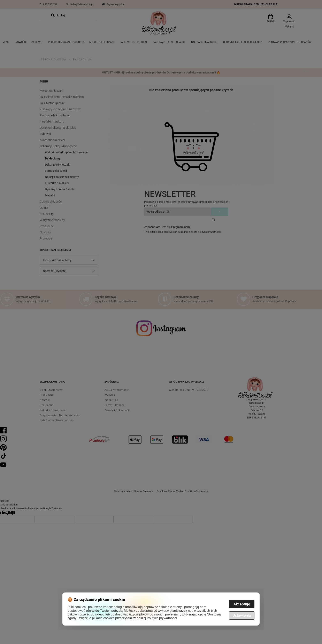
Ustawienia (242, 615)
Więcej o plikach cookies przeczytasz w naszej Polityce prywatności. (128, 618)
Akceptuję (242, 604)
